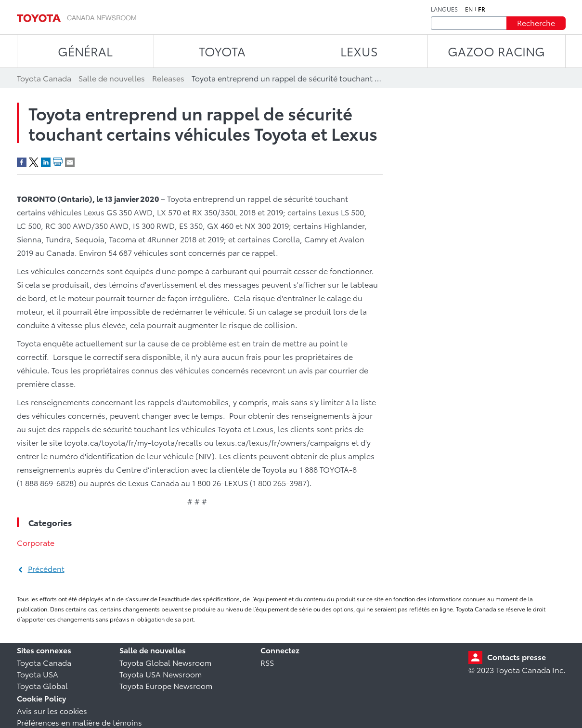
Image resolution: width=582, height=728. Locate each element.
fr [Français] (482, 9)
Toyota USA (38, 674)
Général (85, 51)
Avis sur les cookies (52, 710)
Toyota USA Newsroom (161, 674)
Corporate (36, 542)
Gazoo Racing (496, 51)
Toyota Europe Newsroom (166, 685)
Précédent (46, 568)
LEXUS (359, 51)
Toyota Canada (44, 662)
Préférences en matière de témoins (79, 722)
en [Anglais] (469, 9)
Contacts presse (517, 656)
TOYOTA (222, 51)
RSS (267, 662)
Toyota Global (42, 685)
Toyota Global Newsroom (165, 662)
